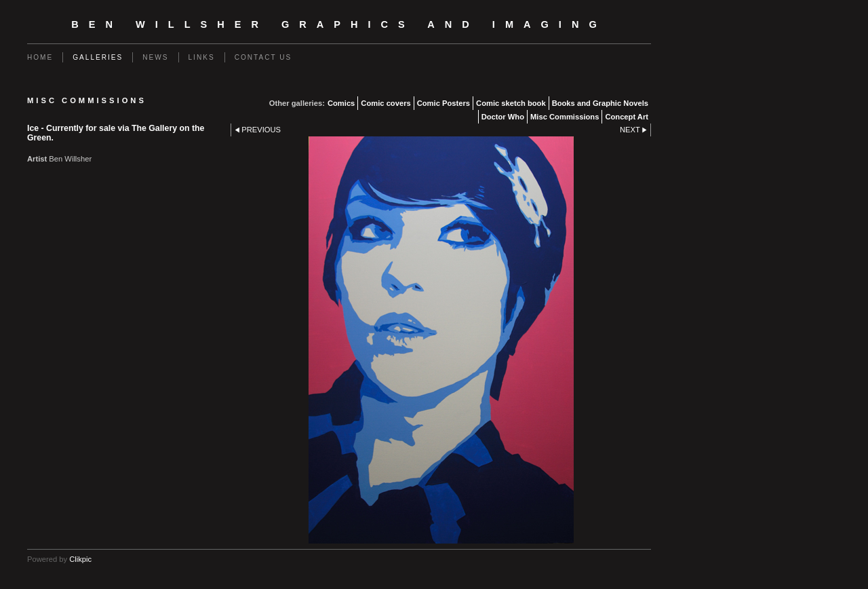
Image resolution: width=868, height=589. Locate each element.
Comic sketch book (511, 103)
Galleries (98, 57)
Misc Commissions (565, 117)
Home (40, 57)
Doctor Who (503, 117)
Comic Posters (443, 103)
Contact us (263, 57)
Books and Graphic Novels (600, 103)
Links (202, 57)
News (155, 57)
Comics (341, 103)
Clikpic (80, 559)
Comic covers (386, 103)
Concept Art (627, 117)
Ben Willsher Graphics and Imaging (339, 24)
